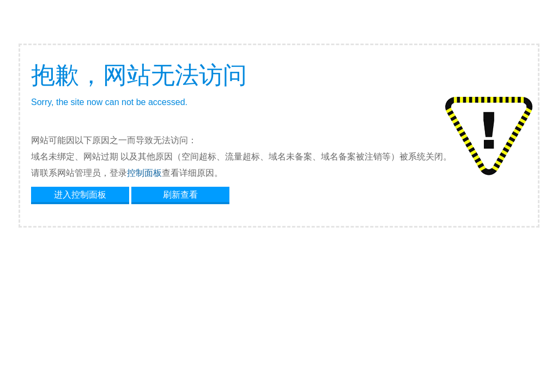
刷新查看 (180, 195)
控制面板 (144, 173)
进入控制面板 (80, 195)
